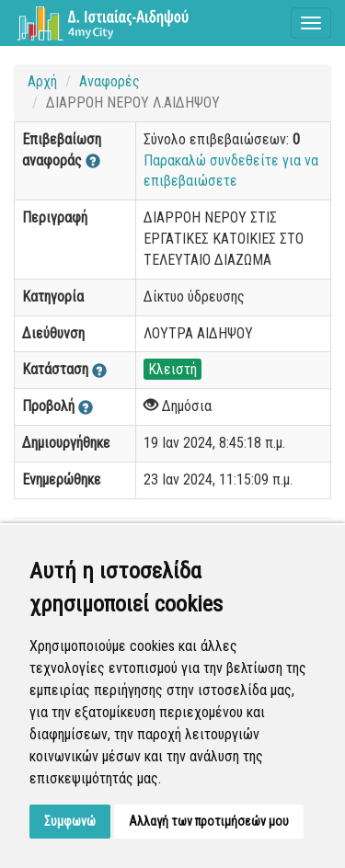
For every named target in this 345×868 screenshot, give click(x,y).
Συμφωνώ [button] (70, 821)
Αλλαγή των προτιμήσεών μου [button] (209, 821)
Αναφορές (109, 81)
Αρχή (42, 81)
